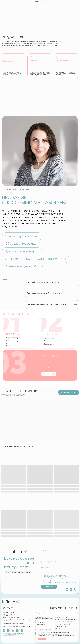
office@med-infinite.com (11, 615)
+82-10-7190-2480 (8, 612)
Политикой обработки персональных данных (56, 576)
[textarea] (59, 569)
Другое (58, 629)
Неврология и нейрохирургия (65, 620)
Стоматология (40, 625)
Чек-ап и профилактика (43, 629)
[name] (59, 550)
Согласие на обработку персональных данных (55, 577)
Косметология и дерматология (40, 622)
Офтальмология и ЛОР (63, 624)
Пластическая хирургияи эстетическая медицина (44, 618)
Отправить (49, 587)
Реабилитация (60, 626)
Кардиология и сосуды (63, 617)
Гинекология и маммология (65, 622)
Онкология (38, 627)
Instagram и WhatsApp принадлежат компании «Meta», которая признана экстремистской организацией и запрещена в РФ (13, 634)
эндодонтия (43, 2)
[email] (59, 556)
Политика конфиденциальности (13, 624)
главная (36, 2)
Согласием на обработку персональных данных (63, 636)
